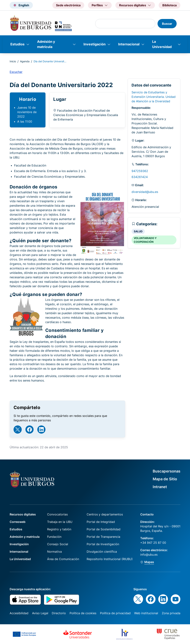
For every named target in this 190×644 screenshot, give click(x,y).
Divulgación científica (102, 552)
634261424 (140, 177)
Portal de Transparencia (103, 537)
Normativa (54, 552)
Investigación (95, 44)
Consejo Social (58, 544)
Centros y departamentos (105, 514)
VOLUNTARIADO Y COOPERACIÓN (145, 240)
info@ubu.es (149, 555)
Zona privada (171, 613)
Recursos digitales (23, 514)
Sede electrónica (68, 5)
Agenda (25, 61)
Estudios (17, 44)
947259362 (140, 171)
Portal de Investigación (103, 544)
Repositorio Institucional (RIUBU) (110, 559)
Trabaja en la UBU (60, 522)
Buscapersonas (167, 471)
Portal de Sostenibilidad (104, 529)
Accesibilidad (19, 613)
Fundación (54, 537)
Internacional (129, 44)
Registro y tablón (59, 529)
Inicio (13, 61)
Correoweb (18, 522)
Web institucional (146, 613)
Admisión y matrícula (46, 44)
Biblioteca (169, 5)
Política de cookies (83, 613)
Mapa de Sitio (165, 479)
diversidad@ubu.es (145, 192)
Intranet (160, 487)
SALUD (138, 231)
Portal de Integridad (101, 522)
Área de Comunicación (63, 559)
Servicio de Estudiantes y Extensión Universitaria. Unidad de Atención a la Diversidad (154, 97)
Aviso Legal (40, 613)
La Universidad (162, 44)
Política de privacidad (115, 613)
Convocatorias (57, 514)
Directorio (59, 613)
